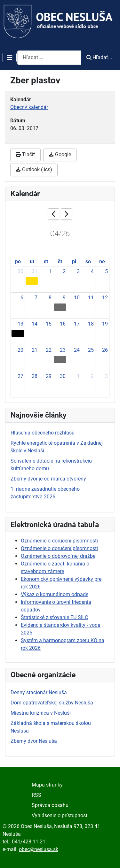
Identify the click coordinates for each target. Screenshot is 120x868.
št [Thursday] (60, 261)
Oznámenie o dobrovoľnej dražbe (58, 556)
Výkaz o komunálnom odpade (55, 594)
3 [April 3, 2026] (78, 271)
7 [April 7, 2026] (36, 298)
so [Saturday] (88, 261)
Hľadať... (99, 57)
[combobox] (49, 58)
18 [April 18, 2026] (91, 324)
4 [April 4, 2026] (92, 271)
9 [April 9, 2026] (64, 298)
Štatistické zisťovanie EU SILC (54, 617)
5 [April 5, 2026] (106, 271)
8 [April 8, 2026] (50, 298)
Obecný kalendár (29, 107)
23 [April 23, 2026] (63, 350)
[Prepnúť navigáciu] (10, 58)
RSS (36, 795)
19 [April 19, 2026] (105, 324)
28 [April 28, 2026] (35, 376)
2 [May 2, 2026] (92, 376)
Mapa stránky (47, 785)
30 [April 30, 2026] (63, 376)
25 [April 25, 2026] (91, 350)
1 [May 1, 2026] (78, 376)
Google (60, 154)
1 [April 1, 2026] (50, 271)
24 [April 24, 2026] (77, 350)
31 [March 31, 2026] (35, 271)
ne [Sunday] (102, 261)
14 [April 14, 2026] (35, 324)
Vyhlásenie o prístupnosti (60, 815)
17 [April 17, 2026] (77, 324)
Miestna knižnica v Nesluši (41, 713)
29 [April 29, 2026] (49, 376)
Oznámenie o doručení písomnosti (59, 541)
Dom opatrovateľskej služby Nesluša (52, 703)
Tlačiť (25, 154)
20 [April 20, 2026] (20, 350)
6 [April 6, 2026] (22, 298)
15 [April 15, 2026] (49, 324)
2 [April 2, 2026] (64, 271)
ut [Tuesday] (32, 261)
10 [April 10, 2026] (77, 298)
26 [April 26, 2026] (105, 350)
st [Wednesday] (46, 261)
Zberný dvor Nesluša (34, 741)
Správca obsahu (50, 805)
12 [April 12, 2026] (105, 298)
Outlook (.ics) (34, 169)
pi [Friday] (74, 261)
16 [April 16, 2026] (63, 324)
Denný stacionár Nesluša (39, 692)
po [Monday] (18, 261)
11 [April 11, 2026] (91, 298)
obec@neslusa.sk (39, 849)
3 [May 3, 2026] (106, 376)
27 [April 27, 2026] (20, 376)
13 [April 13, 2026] (20, 324)
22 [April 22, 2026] (49, 350)
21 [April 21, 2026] (35, 350)
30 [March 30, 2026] (20, 271)
